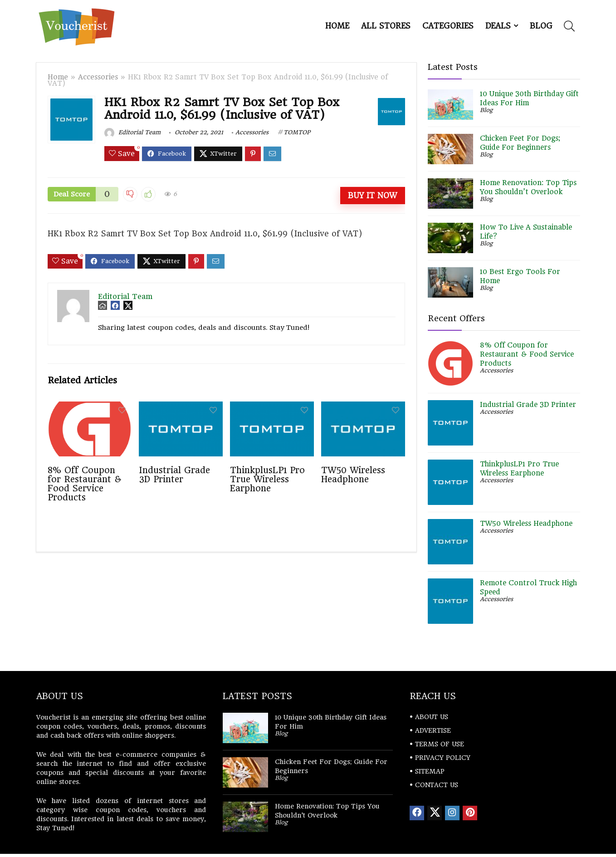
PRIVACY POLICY (443, 758)
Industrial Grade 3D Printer (174, 475)
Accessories (98, 77)
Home (337, 26)
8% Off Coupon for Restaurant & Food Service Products (85, 484)
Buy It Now (372, 196)
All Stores (386, 26)
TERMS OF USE (440, 744)
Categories (448, 26)
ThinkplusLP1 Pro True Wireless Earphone (267, 479)
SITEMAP (430, 771)
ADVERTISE (433, 730)
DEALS (498, 26)
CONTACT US (437, 785)
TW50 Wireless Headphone (353, 475)
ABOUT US (432, 717)
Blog (541, 26)
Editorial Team (132, 132)
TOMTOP (297, 132)
